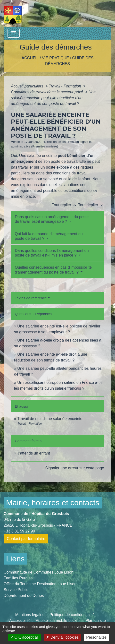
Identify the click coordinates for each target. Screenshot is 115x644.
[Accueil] (13, 13)
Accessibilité (20, 621)
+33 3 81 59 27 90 (19, 531)
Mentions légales (30, 615)
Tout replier (65, 205)
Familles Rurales (18, 578)
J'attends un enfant (34, 453)
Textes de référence (31, 298)
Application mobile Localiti (58, 621)
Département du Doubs (24, 596)
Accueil (30, 58)
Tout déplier (91, 205)
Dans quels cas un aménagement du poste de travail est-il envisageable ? (52, 219)
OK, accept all (24, 637)
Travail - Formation (66, 86)
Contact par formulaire (26, 539)
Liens (15, 559)
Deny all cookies (62, 637)
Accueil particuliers (28, 86)
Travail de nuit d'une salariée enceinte (50, 419)
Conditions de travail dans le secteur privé (48, 92)
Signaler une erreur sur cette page (75, 468)
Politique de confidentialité (72, 615)
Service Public (16, 590)
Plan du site (96, 621)
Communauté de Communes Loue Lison (38, 572)
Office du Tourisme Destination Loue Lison (40, 584)
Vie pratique (55, 58)
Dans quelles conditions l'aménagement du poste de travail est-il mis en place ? (52, 253)
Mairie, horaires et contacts (53, 503)
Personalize (96, 637)
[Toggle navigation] (14, 33)
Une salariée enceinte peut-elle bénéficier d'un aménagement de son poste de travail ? (53, 98)
